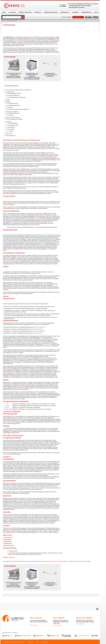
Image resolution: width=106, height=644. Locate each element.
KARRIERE (75, 12)
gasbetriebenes (29, 37)
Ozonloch (36, 183)
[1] (19, 150)
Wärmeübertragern (10, 204)
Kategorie (6, 557)
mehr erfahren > (34, 625)
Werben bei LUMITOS (84, 618)
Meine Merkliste (67, 17)
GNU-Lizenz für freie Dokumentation (59, 561)
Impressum (31, 642)
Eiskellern (44, 144)
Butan (23, 183)
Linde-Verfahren (35, 225)
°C (18, 41)
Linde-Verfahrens (53, 154)
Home (3, 21)
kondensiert (48, 216)
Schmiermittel (12, 530)
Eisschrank (6, 192)
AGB (38, 642)
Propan (17, 183)
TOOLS (96, 12)
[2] (31, 487)
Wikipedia (40, 561)
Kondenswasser (24, 388)
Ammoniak (37, 156)
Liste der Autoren (82, 561)
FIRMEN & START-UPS (25, 12)
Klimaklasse (36, 324)
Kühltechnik (12, 557)
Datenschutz (45, 642)
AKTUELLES (12, 12)
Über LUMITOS (59, 618)
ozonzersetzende (27, 173)
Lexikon (8, 21)
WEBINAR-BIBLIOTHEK (51, 12)
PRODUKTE (38, 12)
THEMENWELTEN (86, 12)
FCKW (10, 177)
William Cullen (10, 146)
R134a (51, 467)
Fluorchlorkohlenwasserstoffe (11, 173)
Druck (12, 516)
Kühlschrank (22, 561)
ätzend (57, 156)
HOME (4, 12)
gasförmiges (38, 214)
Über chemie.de (36, 618)
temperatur (57, 40)
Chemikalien (52, 48)
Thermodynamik (8, 538)
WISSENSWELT (65, 12)
